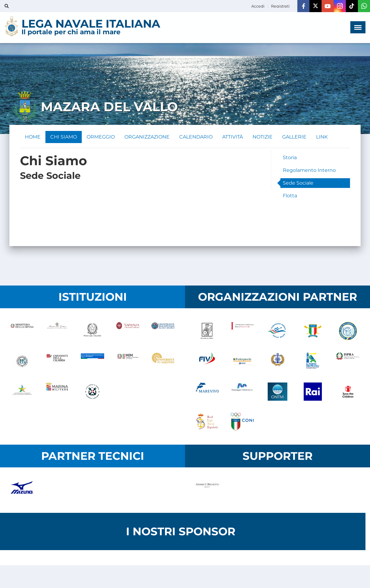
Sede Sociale (298, 183)
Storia (290, 157)
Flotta (290, 196)
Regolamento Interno (309, 170)
